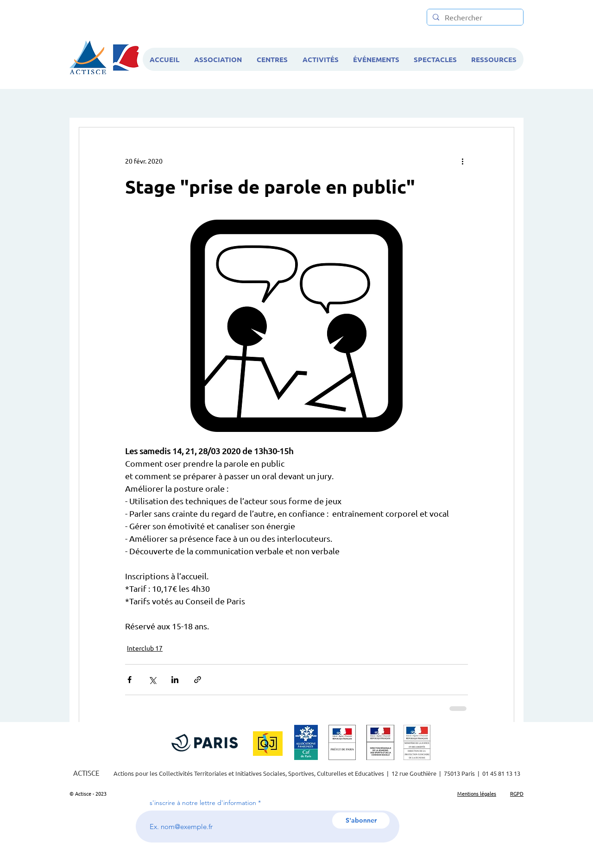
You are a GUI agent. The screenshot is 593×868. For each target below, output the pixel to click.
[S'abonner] (361, 820)
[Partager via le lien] (198, 680)
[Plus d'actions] (462, 161)
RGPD (517, 793)
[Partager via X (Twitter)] (152, 680)
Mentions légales (477, 793)
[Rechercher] (474, 17)
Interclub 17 (145, 648)
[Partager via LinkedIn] (175, 680)
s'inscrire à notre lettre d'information (203, 803)
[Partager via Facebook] (129, 680)
